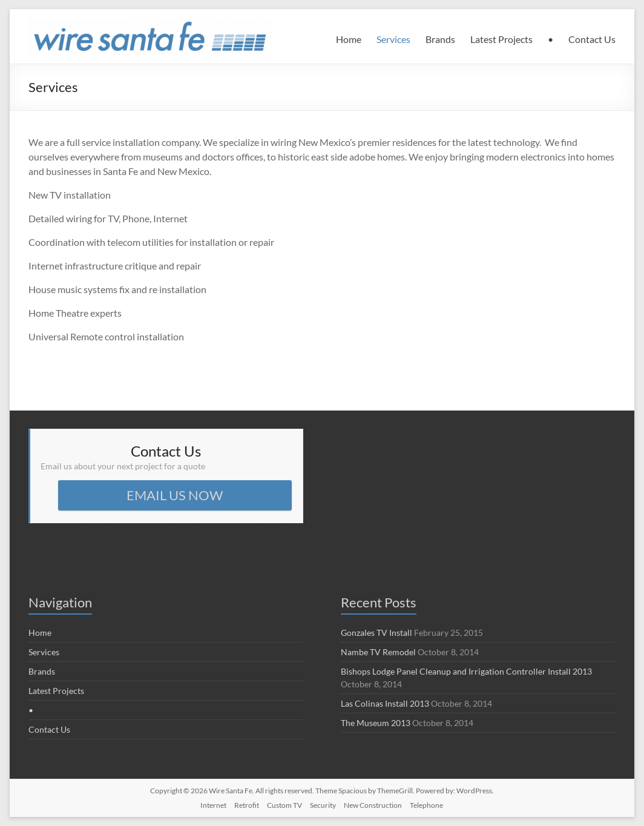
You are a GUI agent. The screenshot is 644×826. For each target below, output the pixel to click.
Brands (440, 39)
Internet (213, 805)
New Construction (373, 805)
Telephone (426, 805)
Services (393, 39)
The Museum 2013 (376, 723)
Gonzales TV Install (376, 633)
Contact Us (592, 39)
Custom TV (284, 805)
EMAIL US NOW (175, 495)
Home (349, 39)
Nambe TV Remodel (378, 652)
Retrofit (247, 805)
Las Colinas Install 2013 (385, 703)
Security (323, 805)
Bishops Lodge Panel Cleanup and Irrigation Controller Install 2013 (466, 671)
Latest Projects (501, 39)
